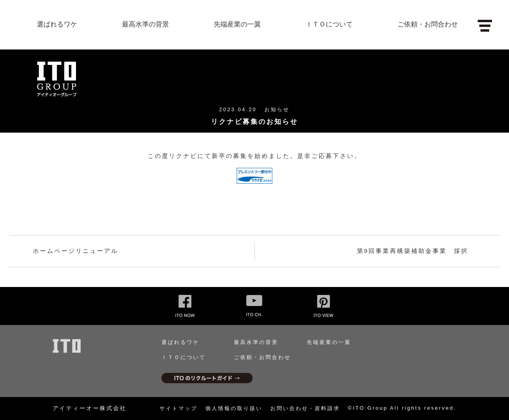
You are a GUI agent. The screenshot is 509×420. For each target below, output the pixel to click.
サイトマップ (179, 408)
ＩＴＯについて (329, 24)
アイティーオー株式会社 (90, 408)
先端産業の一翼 (237, 24)
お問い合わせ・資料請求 (305, 408)
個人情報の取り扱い (234, 408)
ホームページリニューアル (76, 251)
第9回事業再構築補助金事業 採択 (413, 251)
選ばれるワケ (57, 24)
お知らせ (277, 109)
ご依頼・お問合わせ (428, 24)
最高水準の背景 (145, 24)
